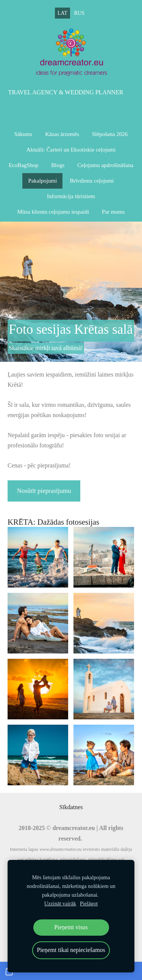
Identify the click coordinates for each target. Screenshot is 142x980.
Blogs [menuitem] (58, 165)
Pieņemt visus (71, 927)
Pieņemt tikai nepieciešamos (71, 950)
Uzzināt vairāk (60, 903)
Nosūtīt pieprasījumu (44, 491)
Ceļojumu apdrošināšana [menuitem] (105, 165)
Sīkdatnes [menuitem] (71, 807)
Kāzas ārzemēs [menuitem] (62, 134)
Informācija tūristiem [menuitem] (71, 196)
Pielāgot (89, 903)
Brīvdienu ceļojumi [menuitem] (92, 181)
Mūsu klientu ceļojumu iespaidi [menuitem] (53, 212)
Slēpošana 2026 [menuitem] (110, 134)
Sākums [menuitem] (23, 134)
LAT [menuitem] (62, 13)
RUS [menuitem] (79, 13)
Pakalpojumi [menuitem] (42, 181)
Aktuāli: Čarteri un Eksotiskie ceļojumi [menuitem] (71, 150)
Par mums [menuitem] (113, 212)
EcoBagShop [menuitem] (23, 165)
